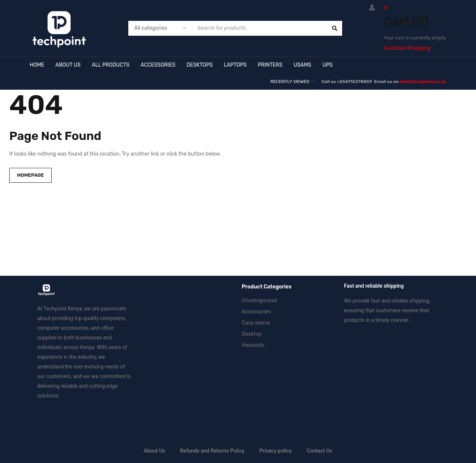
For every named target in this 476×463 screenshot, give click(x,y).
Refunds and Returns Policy (212, 451)
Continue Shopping (407, 48)
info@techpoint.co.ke (423, 82)
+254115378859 (355, 82)
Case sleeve (256, 323)
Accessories (256, 312)
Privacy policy (275, 451)
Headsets (253, 345)
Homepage (30, 175)
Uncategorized (259, 301)
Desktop (252, 334)
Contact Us (319, 451)
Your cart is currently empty (415, 38)
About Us (155, 451)
